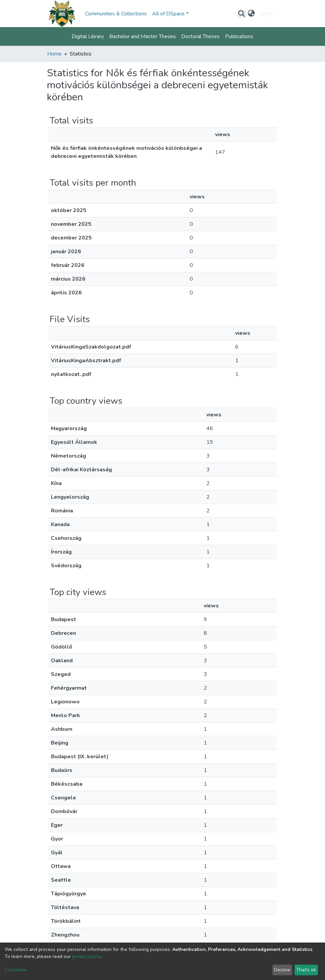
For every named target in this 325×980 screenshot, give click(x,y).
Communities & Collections (116, 14)
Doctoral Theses (201, 36)
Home (54, 54)
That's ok (306, 970)
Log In (266, 14)
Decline (282, 970)
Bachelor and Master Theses (143, 36)
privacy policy (86, 956)
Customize (16, 970)
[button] (251, 14)
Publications (239, 36)
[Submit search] (242, 14)
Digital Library (88, 36)
